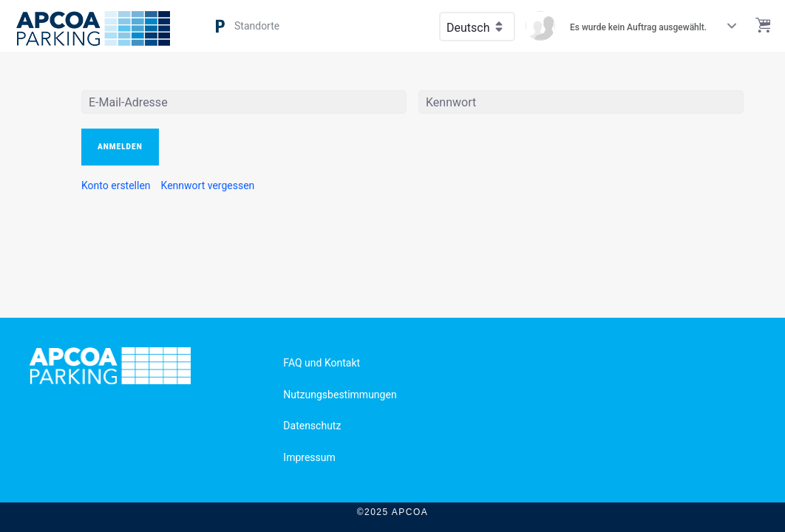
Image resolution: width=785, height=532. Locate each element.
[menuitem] (116, 185)
